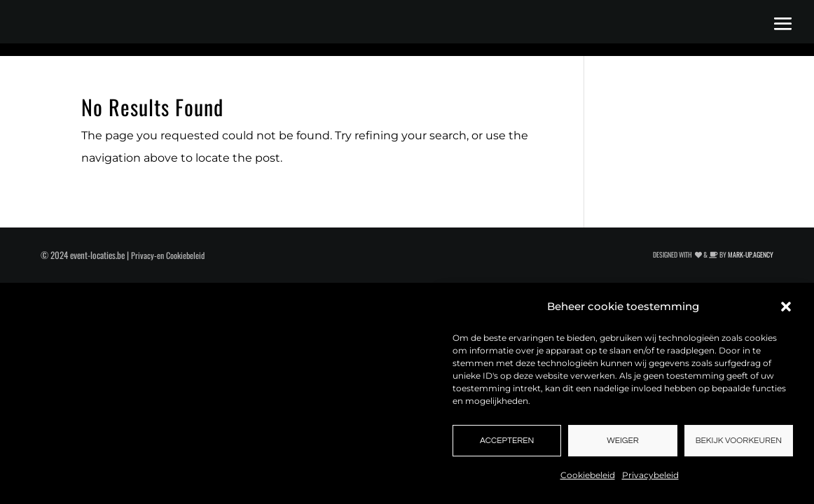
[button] (786, 307)
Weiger (623, 441)
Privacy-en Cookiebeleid (168, 255)
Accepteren (507, 441)
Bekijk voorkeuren (739, 441)
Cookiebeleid (588, 475)
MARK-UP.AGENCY (751, 254)
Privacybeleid (650, 475)
